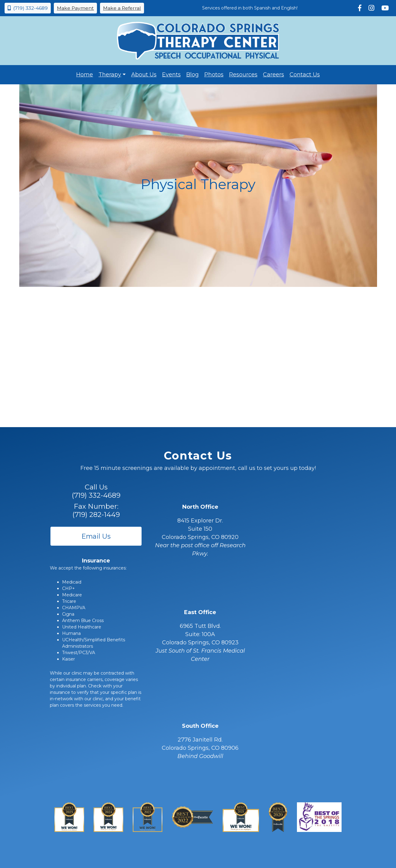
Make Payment (75, 8)
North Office (200, 507)
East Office (200, 612)
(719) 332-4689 (28, 8)
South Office (200, 726)
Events (171, 75)
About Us (144, 75)
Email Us (96, 536)
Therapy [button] (110, 75)
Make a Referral (122, 8)
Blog (192, 75)
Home (85, 75)
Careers (274, 75)
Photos (214, 75)
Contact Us (305, 75)
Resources (243, 75)
